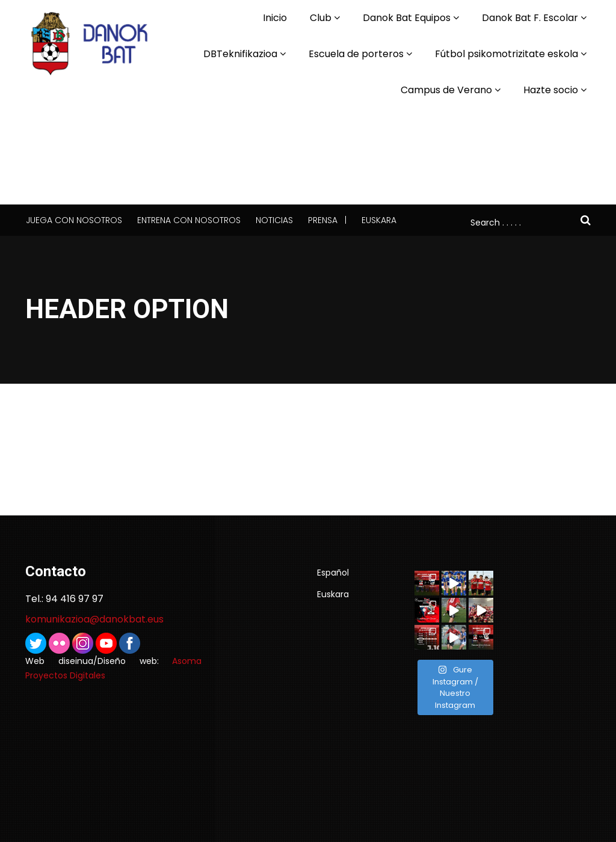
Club (321, 18)
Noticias (274, 220)
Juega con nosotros (74, 220)
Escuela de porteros (356, 54)
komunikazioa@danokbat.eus (94, 619)
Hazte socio (551, 90)
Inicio (275, 18)
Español (333, 573)
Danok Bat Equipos (407, 18)
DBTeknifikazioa (240, 54)
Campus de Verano (446, 90)
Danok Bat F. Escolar (530, 18)
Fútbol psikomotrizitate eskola (507, 54)
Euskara (379, 220)
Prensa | (327, 220)
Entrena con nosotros (189, 220)
